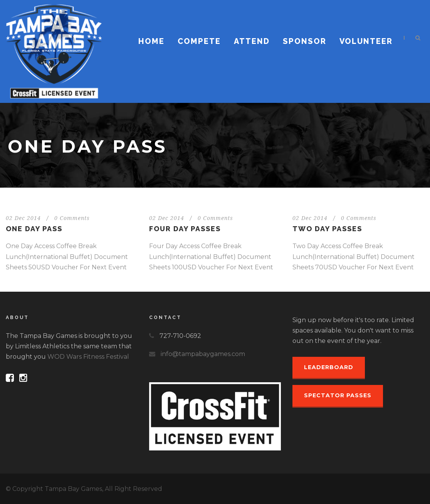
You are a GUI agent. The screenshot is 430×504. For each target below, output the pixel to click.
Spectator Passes (338, 395)
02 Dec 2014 (23, 218)
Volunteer (366, 41)
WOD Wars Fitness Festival (88, 357)
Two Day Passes (327, 229)
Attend (252, 41)
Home (151, 41)
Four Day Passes (185, 229)
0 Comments (72, 218)
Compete (199, 41)
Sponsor (305, 41)
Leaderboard (329, 367)
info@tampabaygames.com (203, 354)
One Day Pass (34, 229)
